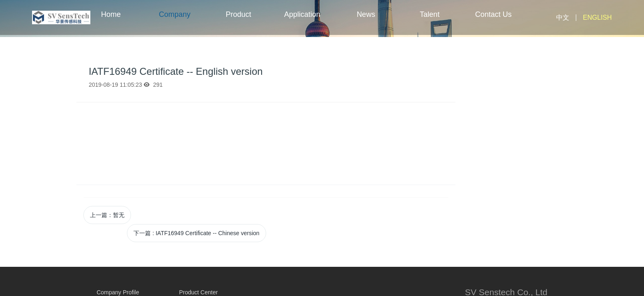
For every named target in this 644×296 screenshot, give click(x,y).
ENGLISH (597, 17)
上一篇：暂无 (107, 215)
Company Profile (175, 23)
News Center (366, 23)
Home (111, 14)
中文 (563, 17)
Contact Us (493, 14)
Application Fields (302, 23)
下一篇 (196, 233)
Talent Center (430, 23)
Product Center (238, 23)
